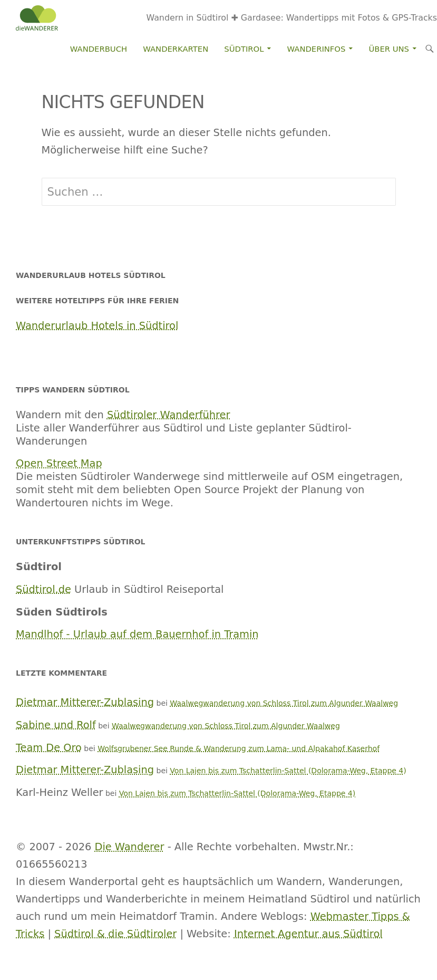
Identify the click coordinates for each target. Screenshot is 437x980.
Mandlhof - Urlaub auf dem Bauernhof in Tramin (137, 634)
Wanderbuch (99, 49)
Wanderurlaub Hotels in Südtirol (97, 326)
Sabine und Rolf (56, 725)
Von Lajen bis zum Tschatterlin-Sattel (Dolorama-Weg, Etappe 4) (288, 771)
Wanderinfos (317, 49)
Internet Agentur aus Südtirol (308, 934)
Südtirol (244, 49)
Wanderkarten (176, 49)
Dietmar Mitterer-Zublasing (85, 702)
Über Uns (389, 49)
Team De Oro (49, 748)
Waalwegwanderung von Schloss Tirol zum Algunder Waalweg (284, 703)
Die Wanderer (130, 847)
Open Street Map (59, 463)
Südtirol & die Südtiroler (115, 934)
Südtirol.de (43, 589)
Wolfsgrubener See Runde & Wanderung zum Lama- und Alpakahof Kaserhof (239, 748)
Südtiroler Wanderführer (169, 415)
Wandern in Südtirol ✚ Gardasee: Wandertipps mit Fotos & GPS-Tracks (292, 18)
